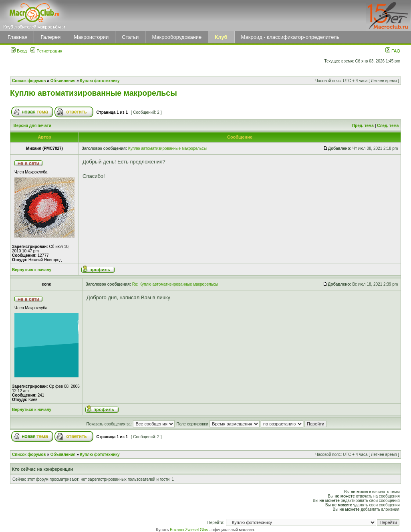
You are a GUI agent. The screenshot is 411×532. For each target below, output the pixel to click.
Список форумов (29, 81)
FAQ (393, 51)
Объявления (63, 81)
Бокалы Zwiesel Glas (189, 530)
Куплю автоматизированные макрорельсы (94, 93)
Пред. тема (363, 126)
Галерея (50, 37)
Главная (17, 37)
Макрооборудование (177, 37)
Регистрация (46, 51)
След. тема (388, 126)
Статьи (130, 37)
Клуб (221, 37)
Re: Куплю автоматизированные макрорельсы (175, 284)
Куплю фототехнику (100, 81)
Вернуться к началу (32, 270)
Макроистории (91, 37)
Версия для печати (32, 126)
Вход (19, 51)
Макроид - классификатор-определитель (290, 37)
